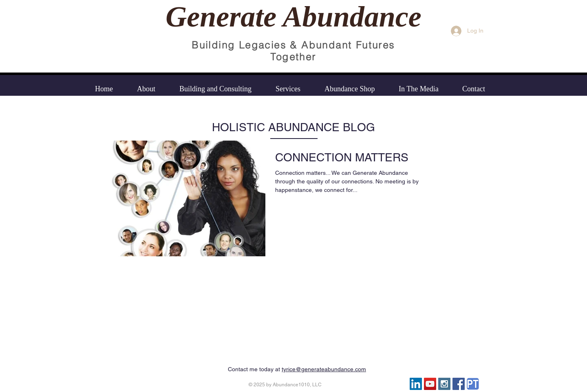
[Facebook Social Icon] (459, 384)
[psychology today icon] (473, 384)
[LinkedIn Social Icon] (416, 384)
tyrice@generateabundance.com (324, 369)
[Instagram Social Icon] (444, 384)
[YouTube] (430, 384)
